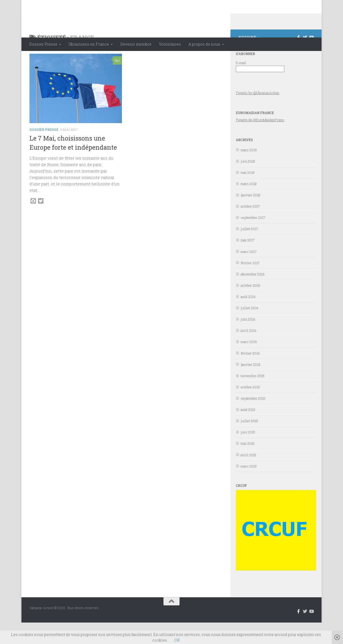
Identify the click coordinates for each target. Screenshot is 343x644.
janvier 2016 (251, 386)
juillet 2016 (249, 329)
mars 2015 (249, 488)
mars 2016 (249, 363)
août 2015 (248, 431)
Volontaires (170, 44)
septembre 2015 (253, 420)
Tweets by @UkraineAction (258, 114)
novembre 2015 (253, 397)
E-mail (241, 84)
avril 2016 (249, 352)
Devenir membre (136, 44)
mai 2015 (248, 465)
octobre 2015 (250, 409)
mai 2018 (248, 194)
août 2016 (248, 318)
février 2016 (250, 375)
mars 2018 (249, 205)
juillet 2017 (249, 250)
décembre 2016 (253, 296)
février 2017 (250, 284)
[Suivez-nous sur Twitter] (305, 59)
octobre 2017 (250, 228)
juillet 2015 (249, 442)
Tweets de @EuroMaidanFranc (260, 141)
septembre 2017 (253, 239)
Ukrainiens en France (89, 44)
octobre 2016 (250, 307)
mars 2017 (249, 273)
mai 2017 (248, 262)
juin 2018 (248, 183)
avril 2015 (248, 476)
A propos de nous (204, 44)
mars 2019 (249, 171)
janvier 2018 (250, 216)
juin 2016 (248, 341)
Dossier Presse (43, 44)
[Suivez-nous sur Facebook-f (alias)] (299, 59)
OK (177, 640)
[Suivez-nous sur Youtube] (311, 59)
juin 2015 (248, 454)
